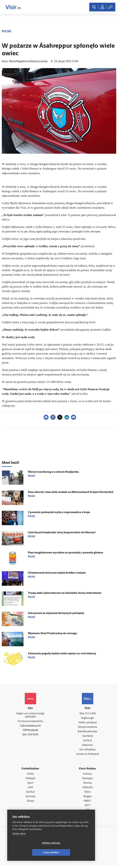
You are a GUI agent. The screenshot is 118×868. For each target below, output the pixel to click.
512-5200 (90, 714)
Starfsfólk (88, 737)
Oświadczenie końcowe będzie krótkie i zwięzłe (57, 573)
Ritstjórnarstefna (88, 728)
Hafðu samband (88, 723)
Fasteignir (88, 780)
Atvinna (88, 784)
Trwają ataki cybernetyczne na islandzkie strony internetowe (65, 593)
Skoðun (30, 794)
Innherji (88, 775)
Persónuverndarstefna (30, 722)
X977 (88, 807)
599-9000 (33, 735)
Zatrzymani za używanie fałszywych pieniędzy (56, 613)
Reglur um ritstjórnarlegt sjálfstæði (30, 715)
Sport (30, 784)
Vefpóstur (88, 746)
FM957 (88, 803)
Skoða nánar (19, 843)
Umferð (88, 741)
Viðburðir (88, 789)
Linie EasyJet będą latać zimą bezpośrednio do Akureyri (62, 533)
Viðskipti (30, 780)
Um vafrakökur (88, 751)
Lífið (30, 789)
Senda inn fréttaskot (88, 755)
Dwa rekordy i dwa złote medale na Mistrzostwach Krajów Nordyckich (71, 492)
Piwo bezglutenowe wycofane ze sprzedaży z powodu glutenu (66, 553)
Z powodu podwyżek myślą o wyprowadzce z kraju (59, 512)
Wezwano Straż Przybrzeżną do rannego (52, 634)
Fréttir (30, 775)
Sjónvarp (30, 798)
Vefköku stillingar (30, 853)
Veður (88, 794)
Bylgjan (88, 798)
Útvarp (30, 803)
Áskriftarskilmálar (88, 732)
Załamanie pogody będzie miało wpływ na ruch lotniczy (62, 654)
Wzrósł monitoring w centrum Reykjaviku (53, 472)
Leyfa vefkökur (73, 853)
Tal (88, 812)
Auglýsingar (88, 718)
